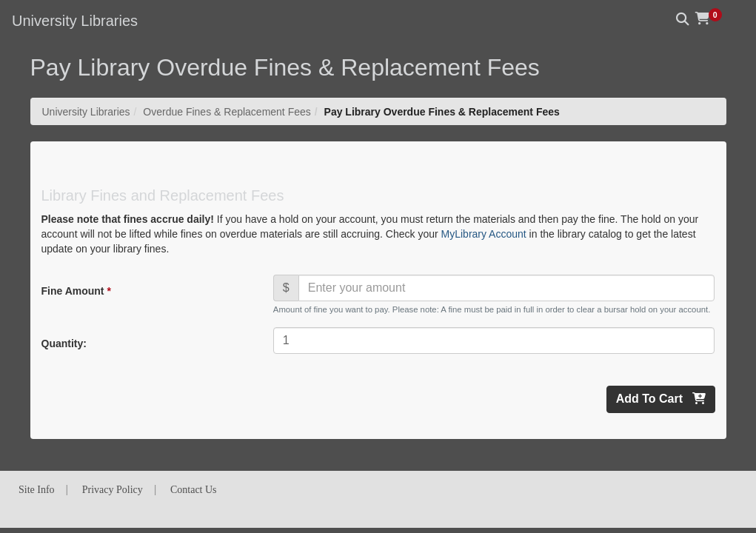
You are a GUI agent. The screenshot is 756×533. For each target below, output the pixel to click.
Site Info (37, 490)
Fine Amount (76, 291)
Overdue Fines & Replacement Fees (227, 112)
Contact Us (194, 490)
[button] (714, 19)
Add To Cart (661, 399)
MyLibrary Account (484, 234)
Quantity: (64, 343)
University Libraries (86, 112)
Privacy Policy (113, 490)
